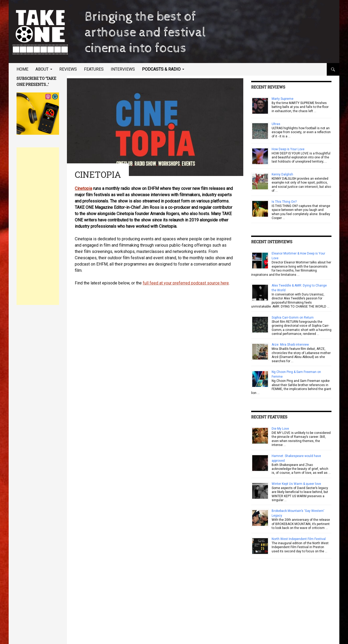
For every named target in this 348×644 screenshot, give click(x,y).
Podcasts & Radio (161, 69)
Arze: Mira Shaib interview (290, 345)
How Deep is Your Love (288, 149)
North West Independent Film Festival (299, 539)
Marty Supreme (283, 99)
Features (94, 69)
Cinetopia (83, 188)
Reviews (68, 69)
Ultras (276, 124)
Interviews (123, 69)
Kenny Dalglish (282, 174)
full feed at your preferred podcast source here (186, 283)
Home (22, 69)
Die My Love (280, 429)
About (42, 69)
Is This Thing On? (284, 202)
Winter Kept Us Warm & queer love (296, 484)
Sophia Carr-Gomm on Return (293, 318)
